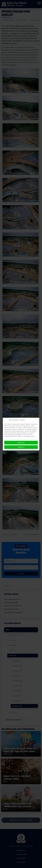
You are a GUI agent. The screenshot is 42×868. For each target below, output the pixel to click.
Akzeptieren (21, 443)
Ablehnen (21, 447)
